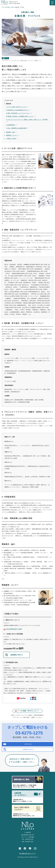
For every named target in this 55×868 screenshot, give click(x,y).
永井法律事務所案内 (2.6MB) (14, 629)
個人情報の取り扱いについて (27, 854)
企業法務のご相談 (9, 7)
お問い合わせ (28, 744)
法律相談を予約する (28, 749)
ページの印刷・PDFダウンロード (28, 711)
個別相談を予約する (17, 655)
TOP (3, 7)
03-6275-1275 (29, 733)
